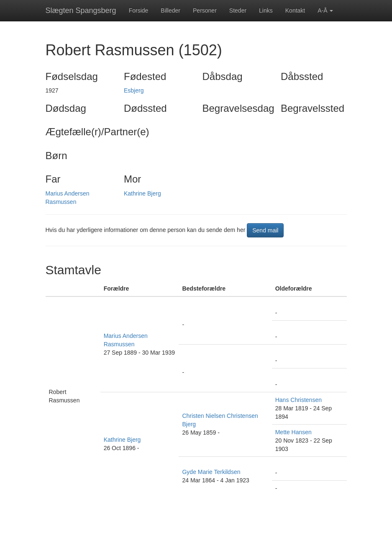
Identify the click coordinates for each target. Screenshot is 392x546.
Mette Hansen (293, 432)
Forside (139, 10)
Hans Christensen (298, 400)
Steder (238, 10)
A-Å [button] (325, 10)
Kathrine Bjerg (142, 193)
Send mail (265, 230)
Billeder (170, 10)
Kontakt (295, 10)
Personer (205, 10)
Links (266, 10)
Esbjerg (134, 90)
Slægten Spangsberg (81, 10)
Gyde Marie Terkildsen (211, 472)
